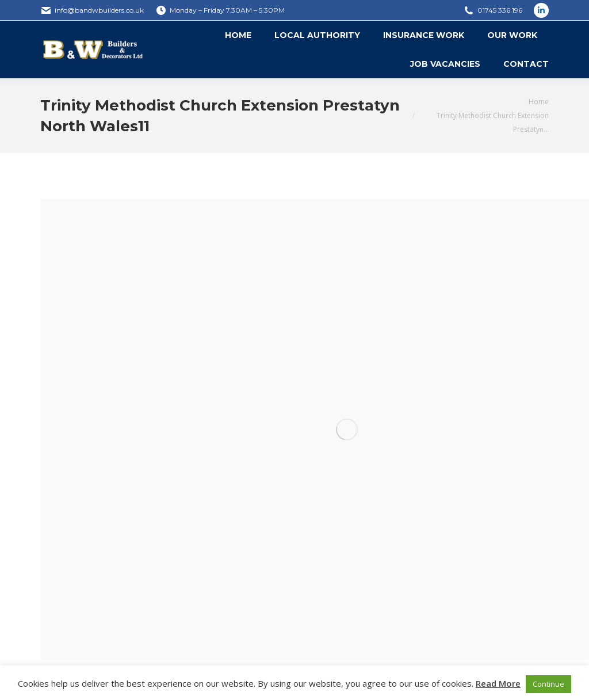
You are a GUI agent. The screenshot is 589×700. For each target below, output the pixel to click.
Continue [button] (548, 684)
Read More (498, 683)
